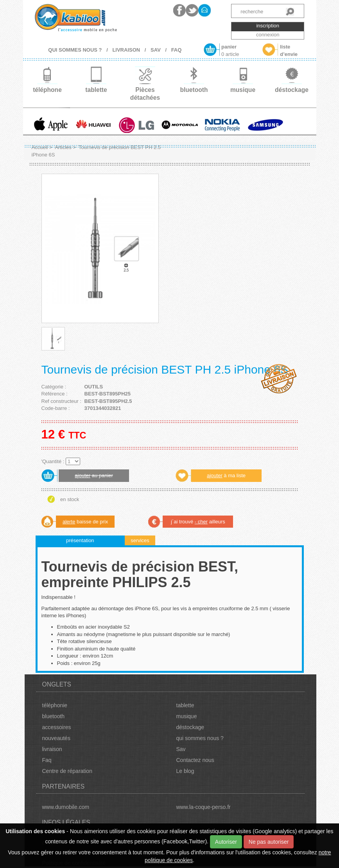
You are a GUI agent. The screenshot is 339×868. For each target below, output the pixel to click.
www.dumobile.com (66, 807)
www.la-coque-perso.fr (204, 807)
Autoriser (226, 842)
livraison (52, 749)
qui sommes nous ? (200, 738)
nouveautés (56, 738)
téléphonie (55, 705)
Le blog (185, 771)
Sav (181, 749)
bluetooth (54, 716)
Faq (47, 760)
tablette (185, 705)
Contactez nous (195, 760)
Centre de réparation (67, 771)
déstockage (190, 727)
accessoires (57, 727)
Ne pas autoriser (269, 842)
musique (187, 716)
